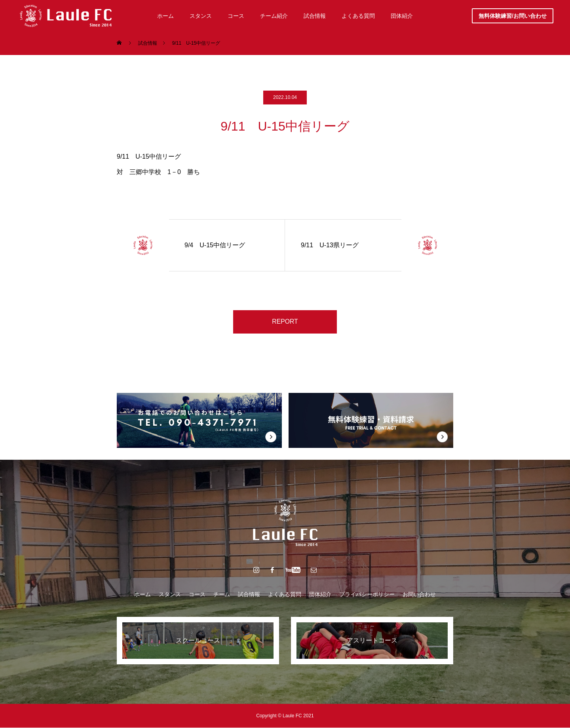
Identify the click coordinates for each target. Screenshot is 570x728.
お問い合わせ (419, 595)
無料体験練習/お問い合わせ (513, 16)
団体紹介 (320, 595)
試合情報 (249, 595)
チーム (222, 595)
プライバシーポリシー (367, 595)
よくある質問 (285, 595)
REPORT (285, 322)
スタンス (170, 595)
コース (197, 595)
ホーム (142, 595)
